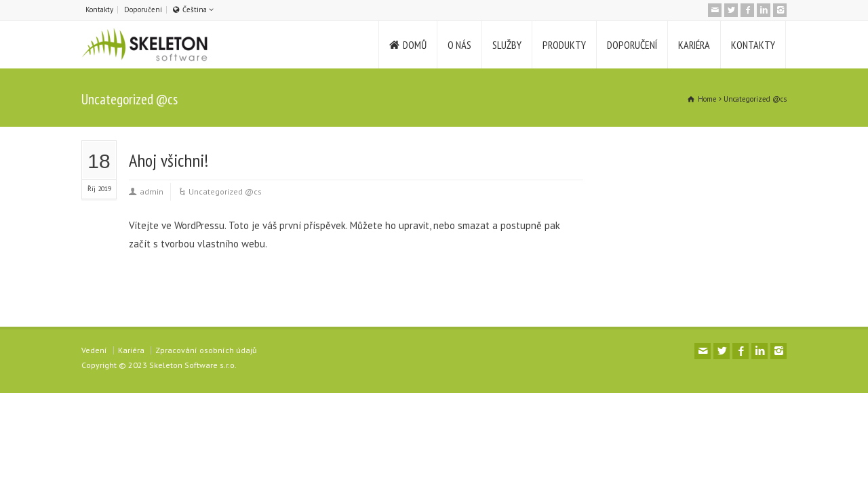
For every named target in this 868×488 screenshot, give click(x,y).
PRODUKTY (564, 45)
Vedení (94, 350)
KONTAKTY (753, 45)
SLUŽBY (507, 45)
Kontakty (99, 9)
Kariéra (131, 350)
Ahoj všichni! (169, 160)
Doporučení (143, 9)
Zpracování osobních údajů (206, 350)
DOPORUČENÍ (632, 45)
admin (152, 191)
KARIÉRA (694, 45)
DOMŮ (415, 45)
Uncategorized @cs (225, 191)
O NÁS (459, 45)
